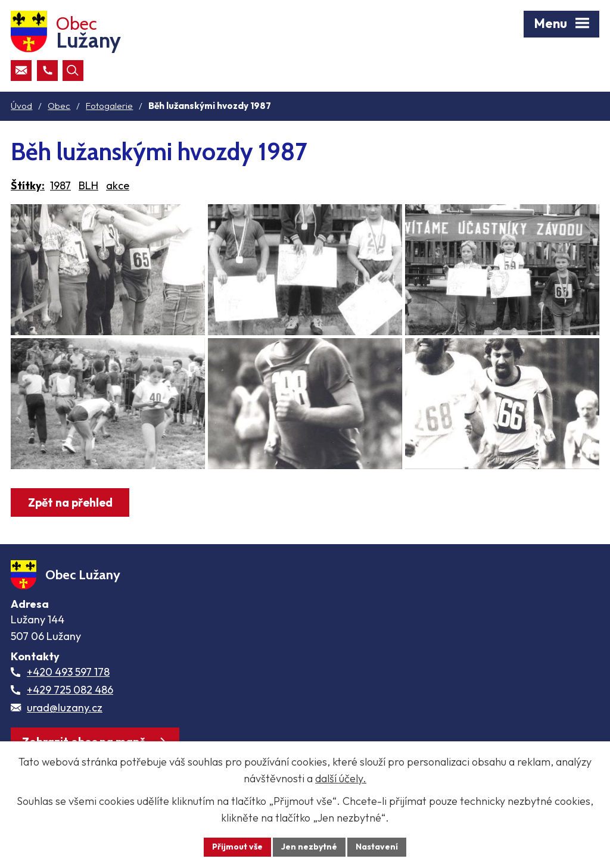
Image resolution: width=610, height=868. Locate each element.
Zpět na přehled (70, 502)
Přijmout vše (237, 847)
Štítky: (28, 185)
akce (118, 185)
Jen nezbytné (309, 847)
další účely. (341, 778)
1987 (60, 185)
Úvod (21, 106)
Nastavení (377, 847)
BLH (88, 185)
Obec (59, 106)
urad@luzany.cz (65, 708)
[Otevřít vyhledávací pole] (73, 71)
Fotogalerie (109, 106)
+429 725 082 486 (70, 690)
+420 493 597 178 (68, 672)
